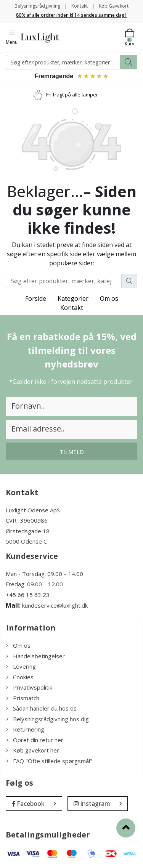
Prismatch (23, 698)
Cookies (20, 677)
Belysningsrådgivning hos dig (47, 719)
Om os (109, 298)
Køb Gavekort (114, 6)
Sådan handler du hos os (41, 708)
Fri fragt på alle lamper (72, 95)
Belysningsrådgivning (37, 6)
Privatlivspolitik (29, 687)
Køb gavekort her (33, 750)
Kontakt (80, 6)
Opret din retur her (35, 740)
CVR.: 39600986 (27, 520)
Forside (36, 298)
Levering (21, 666)
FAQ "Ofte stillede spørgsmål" (49, 761)
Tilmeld (72, 452)
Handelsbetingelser (35, 656)
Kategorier (73, 298)
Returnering (25, 729)
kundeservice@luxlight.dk (55, 605)
